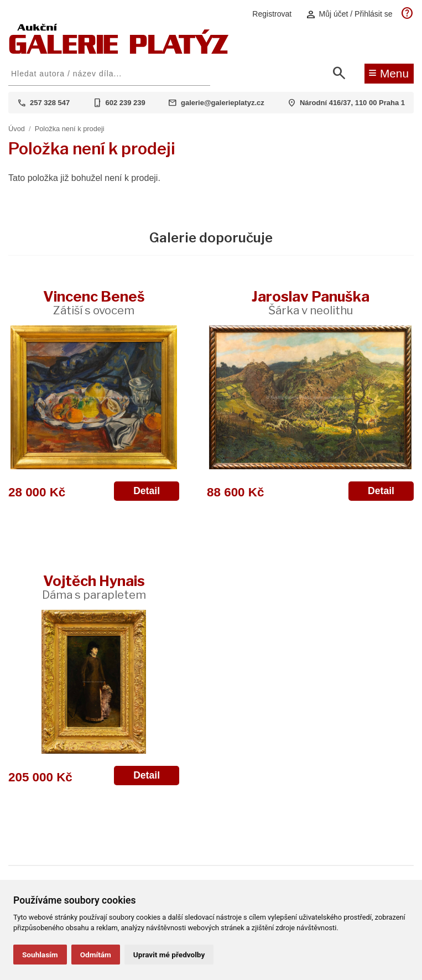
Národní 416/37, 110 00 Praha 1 (352, 103)
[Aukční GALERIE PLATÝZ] (119, 51)
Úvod (17, 129)
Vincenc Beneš (94, 302)
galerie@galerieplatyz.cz (223, 103)
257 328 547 (50, 103)
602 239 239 (126, 103)
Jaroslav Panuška (311, 302)
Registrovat (272, 14)
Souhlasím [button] (40, 955)
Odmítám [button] (96, 955)
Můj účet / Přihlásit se (349, 14)
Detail (147, 491)
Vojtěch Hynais (94, 587)
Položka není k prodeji (70, 129)
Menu (389, 72)
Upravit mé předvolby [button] (169, 955)
